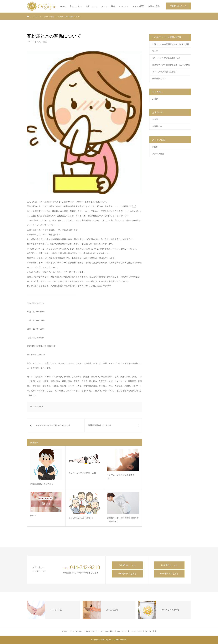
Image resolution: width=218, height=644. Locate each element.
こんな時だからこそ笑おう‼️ (81, 518)
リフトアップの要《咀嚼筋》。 (166, 72)
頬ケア (33, 516)
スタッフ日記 (138, 6)
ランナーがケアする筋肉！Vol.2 (82, 473)
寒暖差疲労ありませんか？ (42, 484)
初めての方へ (76, 6)
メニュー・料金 (108, 6)
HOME (63, 6)
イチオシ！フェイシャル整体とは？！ (121, 477)
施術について (91, 6)
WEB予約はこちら (179, 6)
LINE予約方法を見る (169, 574)
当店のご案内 (154, 6)
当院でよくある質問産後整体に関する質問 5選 (172, 45)
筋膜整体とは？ (159, 78)
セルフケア (124, 6)
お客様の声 (157, 126)
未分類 (155, 99)
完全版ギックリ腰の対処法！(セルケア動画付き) (123, 520)
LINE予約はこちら (169, 565)
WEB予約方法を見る (127, 574)
